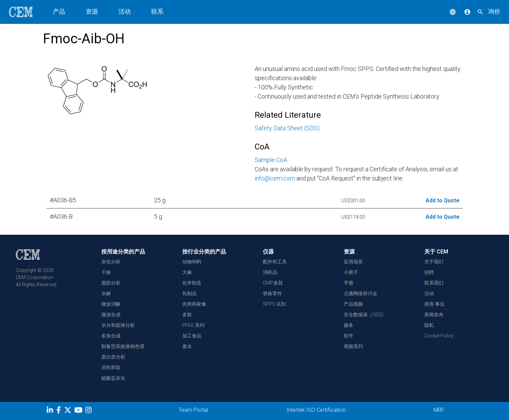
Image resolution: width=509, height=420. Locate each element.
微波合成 (111, 315)
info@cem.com (275, 178)
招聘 (429, 272)
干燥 (106, 272)
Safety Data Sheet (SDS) (287, 128)
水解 (106, 293)
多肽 (187, 315)
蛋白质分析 (113, 357)
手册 (349, 283)
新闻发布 (434, 315)
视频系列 (353, 346)
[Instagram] (89, 411)
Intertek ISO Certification (316, 410)
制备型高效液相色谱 (123, 346)
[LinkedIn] (51, 411)
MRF (439, 410)
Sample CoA (271, 160)
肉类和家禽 (194, 304)
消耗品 (270, 272)
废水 (187, 346)
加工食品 (192, 336)
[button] (448, 11)
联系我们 (434, 283)
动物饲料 (192, 262)
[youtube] (79, 411)
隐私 (429, 325)
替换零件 (272, 293)
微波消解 (111, 304)
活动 (125, 11)
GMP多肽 (273, 283)
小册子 (351, 272)
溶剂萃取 (111, 367)
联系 (157, 11)
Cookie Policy (439, 336)
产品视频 (353, 304)
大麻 (187, 272)
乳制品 (189, 293)
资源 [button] (92, 11)
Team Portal (193, 410)
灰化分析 (111, 262)
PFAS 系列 (193, 325)
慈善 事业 (434, 304)
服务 (349, 325)
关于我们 (434, 262)
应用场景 (353, 262)
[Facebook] (60, 411)
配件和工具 (275, 262)
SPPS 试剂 (274, 304)
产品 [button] (59, 11)
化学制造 (192, 283)
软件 (349, 336)
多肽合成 (111, 336)
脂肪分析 (111, 283)
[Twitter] (69, 411)
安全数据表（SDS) (364, 315)
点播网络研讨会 (360, 293)
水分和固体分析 (118, 325)
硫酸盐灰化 (113, 378)
